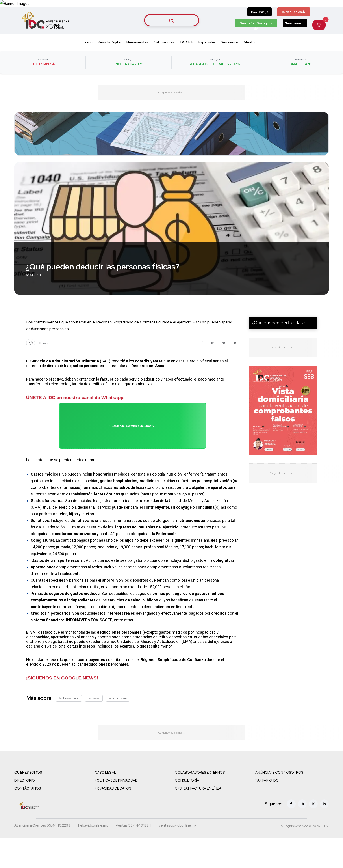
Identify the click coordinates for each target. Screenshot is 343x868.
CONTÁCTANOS (28, 820)
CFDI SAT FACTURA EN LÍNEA (198, 820)
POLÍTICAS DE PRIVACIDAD (116, 812)
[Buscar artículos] (172, 37)
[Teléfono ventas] (133, 857)
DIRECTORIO (25, 812)
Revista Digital (109, 60)
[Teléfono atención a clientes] (42, 857)
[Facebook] (291, 835)
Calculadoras (164, 60)
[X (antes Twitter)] (313, 835)
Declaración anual (69, 725)
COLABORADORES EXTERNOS (200, 804)
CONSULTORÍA (187, 812)
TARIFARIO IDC (267, 812)
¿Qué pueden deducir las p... (281, 344)
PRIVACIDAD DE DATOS (113, 820)
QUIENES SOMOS (28, 804)
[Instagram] (302, 835)
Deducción (94, 725)
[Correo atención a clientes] (93, 857)
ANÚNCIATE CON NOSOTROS (279, 804)
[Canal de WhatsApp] (316, 12)
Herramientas (137, 60)
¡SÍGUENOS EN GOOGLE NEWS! (62, 705)
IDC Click (186, 60)
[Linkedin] (324, 835)
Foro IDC (260, 29)
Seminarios (293, 41)
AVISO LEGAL (105, 804)
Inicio (89, 60)
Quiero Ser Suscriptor (256, 41)
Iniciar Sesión (294, 29)
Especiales (207, 60)
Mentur (250, 60)
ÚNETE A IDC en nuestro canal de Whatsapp (75, 419)
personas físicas (118, 725)
